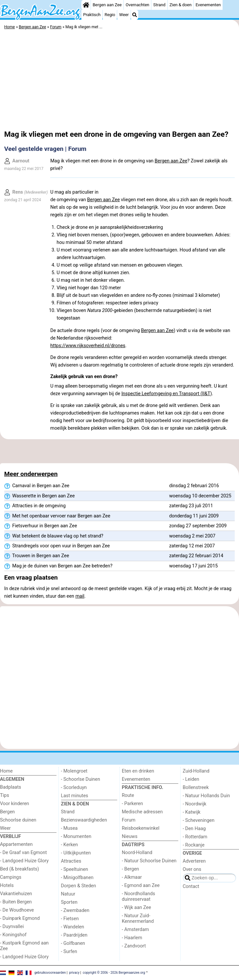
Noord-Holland (137, 853)
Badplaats (11, 787)
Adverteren (194, 861)
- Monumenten (76, 837)
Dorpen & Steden (79, 886)
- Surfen (69, 952)
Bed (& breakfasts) (20, 869)
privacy (74, 972)
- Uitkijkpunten (76, 853)
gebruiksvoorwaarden (50, 972)
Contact (191, 886)
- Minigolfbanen (77, 878)
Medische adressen (142, 812)
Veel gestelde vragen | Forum (45, 149)
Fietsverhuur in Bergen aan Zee (41, 526)
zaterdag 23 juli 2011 (191, 506)
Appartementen (16, 844)
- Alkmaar (132, 877)
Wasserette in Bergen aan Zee (40, 496)
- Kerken (70, 845)
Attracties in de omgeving (35, 506)
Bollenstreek (196, 788)
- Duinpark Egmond (20, 918)
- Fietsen (70, 919)
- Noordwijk (195, 804)
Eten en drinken (138, 771)
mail (80, 596)
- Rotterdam (195, 837)
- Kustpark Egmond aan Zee (24, 946)
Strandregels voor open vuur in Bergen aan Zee (57, 546)
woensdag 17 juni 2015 (193, 566)
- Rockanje (194, 845)
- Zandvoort (134, 946)
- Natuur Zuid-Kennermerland (138, 919)
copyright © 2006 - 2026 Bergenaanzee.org (114, 972)
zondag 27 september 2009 (198, 526)
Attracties (71, 861)
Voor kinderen (15, 804)
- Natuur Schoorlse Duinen (149, 861)
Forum (129, 820)
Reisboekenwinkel (141, 828)
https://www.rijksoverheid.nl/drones (88, 346)
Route (128, 795)
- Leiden (191, 779)
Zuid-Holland (196, 771)
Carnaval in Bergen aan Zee (37, 486)
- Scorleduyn (74, 788)
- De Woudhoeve (17, 910)
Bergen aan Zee (107, 5)
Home (6, 771)
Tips (5, 795)
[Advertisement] (119, 81)
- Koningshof (13, 935)
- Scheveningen (199, 820)
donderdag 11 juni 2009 (194, 516)
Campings (11, 877)
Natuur (68, 894)
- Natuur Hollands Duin (206, 796)
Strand (159, 5)
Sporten (69, 902)
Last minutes (75, 796)
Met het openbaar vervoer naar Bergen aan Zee (57, 516)
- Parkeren (132, 804)
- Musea (69, 828)
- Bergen (130, 869)
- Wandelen (73, 927)
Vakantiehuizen (16, 894)
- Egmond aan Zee (141, 885)
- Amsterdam (135, 930)
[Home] (86, 5)
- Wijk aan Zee (136, 908)
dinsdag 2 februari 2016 (194, 486)
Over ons (192, 869)
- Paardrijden (74, 935)
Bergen (7, 812)
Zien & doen (180, 5)
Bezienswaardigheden (84, 820)
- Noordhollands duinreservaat (139, 896)
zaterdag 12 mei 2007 (192, 546)
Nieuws (130, 837)
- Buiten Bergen (16, 902)
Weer (124, 15)
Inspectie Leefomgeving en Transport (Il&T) (167, 394)
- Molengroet (74, 771)
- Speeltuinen (75, 869)
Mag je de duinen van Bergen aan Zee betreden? (58, 566)
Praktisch (92, 15)
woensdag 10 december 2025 (200, 496)
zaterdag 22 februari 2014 (196, 556)
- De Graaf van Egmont (23, 853)
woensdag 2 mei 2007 (192, 536)
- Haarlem (132, 938)
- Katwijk (192, 812)
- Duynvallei (12, 927)
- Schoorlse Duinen (81, 779)
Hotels (7, 885)
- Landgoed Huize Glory (24, 861)
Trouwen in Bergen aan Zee (37, 556)
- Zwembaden (75, 910)
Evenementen (208, 5)
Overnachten (138, 5)
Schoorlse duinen (18, 820)
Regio (110, 15)
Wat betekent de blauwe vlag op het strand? (54, 536)
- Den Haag (194, 829)
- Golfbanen (73, 943)
